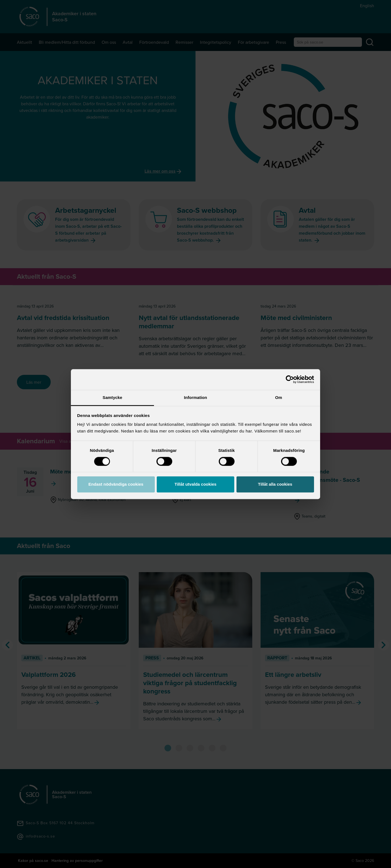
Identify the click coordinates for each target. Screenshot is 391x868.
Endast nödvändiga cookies (116, 484)
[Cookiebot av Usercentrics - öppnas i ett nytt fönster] (290, 379)
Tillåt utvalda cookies (195, 484)
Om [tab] (278, 397)
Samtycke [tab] (113, 397)
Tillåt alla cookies (275, 484)
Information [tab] (195, 397)
